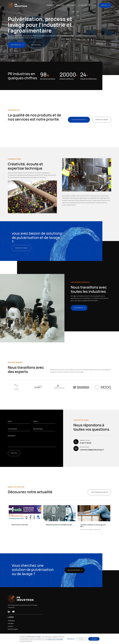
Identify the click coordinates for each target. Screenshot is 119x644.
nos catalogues (74, 570)
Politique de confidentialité (55, 640)
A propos (11, 626)
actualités (83, 5)
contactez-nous (102, 120)
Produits (50, 5)
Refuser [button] (81, 639)
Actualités (11, 624)
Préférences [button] (71, 639)
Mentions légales (13, 629)
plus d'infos (78, 308)
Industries (60, 5)
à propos (93, 5)
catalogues (71, 5)
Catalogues (11, 621)
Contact (104, 5)
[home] (17, 5)
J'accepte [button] (94, 639)
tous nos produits (78, 120)
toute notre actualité (99, 492)
